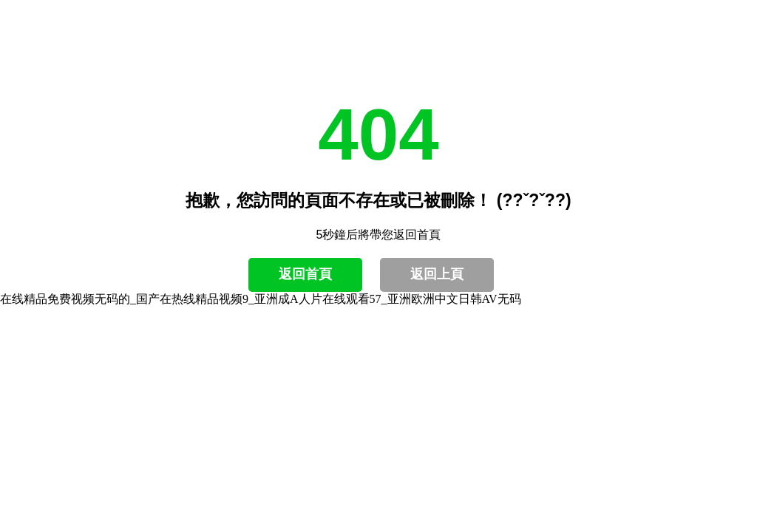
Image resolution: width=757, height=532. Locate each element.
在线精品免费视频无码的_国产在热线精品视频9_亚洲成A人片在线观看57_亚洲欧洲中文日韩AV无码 (261, 299)
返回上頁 (437, 274)
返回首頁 (305, 274)
